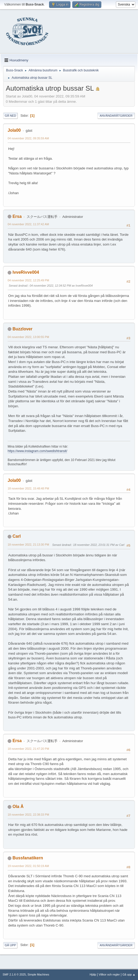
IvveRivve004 (26, 272)
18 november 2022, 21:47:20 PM (28, 749)
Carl (16, 536)
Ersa (17, 216)
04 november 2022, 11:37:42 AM (28, 224)
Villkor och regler (109, 974)
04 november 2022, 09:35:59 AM (28, 138)
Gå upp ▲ (129, 974)
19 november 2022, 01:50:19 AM (28, 866)
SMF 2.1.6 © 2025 (14, 974)
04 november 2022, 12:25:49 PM (28, 280)
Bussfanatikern (28, 858)
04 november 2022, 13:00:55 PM (28, 337)
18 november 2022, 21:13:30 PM (28, 545)
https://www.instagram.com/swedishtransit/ (37, 451)
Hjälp (93, 974)
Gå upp (10, 945)
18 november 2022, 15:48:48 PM (28, 488)
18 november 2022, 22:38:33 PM (28, 815)
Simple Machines (38, 974)
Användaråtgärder (116, 116)
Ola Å (18, 807)
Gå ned (10, 116)
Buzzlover (22, 329)
